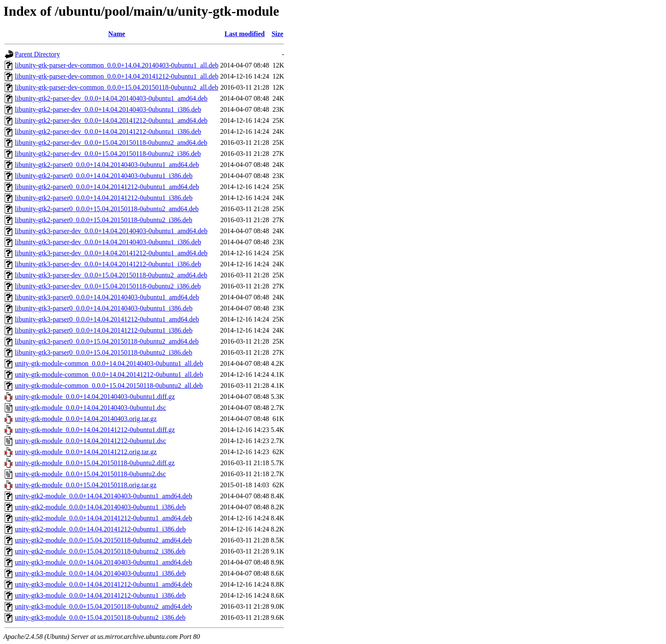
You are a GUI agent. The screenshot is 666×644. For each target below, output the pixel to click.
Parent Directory (37, 54)
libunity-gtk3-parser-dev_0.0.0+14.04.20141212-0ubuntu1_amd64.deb (111, 253)
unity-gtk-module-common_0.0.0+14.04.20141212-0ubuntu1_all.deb (109, 374)
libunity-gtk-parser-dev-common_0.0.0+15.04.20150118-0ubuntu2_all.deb (117, 87)
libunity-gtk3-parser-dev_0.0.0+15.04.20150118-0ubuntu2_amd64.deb (111, 275)
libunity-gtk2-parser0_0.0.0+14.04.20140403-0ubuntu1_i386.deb (104, 176)
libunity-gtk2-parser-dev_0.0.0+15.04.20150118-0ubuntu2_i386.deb (108, 154)
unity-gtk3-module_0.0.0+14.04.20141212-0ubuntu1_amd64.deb (103, 584)
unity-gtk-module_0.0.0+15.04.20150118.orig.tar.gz (86, 485)
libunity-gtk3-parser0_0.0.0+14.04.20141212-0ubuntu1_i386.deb (104, 330)
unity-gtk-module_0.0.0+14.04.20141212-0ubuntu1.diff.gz (95, 430)
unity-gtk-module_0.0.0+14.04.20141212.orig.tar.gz (86, 452)
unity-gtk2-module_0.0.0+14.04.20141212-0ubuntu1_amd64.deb (103, 518)
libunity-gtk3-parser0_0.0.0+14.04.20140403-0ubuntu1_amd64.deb (107, 297)
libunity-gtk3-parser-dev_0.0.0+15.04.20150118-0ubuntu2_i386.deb (108, 286)
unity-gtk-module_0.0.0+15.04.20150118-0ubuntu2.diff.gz (95, 463)
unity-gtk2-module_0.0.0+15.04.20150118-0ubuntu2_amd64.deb (103, 540)
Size (277, 34)
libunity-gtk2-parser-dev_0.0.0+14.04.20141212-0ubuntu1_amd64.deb (111, 120)
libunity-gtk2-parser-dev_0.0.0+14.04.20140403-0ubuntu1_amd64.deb (111, 98)
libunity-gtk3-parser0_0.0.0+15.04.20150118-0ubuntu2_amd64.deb (107, 341)
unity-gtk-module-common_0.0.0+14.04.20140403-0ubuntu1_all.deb (109, 363)
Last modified (245, 34)
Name (117, 34)
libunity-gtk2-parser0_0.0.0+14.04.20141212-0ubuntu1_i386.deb (104, 198)
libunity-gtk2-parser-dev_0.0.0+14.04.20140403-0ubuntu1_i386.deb (108, 109)
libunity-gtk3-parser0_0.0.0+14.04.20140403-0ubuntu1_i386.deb (104, 308)
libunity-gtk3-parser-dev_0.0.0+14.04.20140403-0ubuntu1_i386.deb (108, 242)
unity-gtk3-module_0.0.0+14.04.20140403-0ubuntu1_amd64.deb (103, 562)
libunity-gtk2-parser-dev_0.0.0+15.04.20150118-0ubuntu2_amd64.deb (111, 143)
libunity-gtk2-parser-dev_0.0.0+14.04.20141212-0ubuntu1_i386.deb (108, 131)
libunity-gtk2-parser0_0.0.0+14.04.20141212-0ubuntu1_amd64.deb (107, 187)
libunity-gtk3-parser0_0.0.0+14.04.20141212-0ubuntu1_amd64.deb (107, 319)
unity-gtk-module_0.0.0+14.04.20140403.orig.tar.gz (86, 419)
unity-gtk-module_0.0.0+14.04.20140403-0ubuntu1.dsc (90, 408)
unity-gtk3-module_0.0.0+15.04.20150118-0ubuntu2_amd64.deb (103, 606)
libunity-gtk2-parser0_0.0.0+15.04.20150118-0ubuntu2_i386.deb (104, 220)
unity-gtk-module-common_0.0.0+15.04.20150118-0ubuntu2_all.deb (109, 386)
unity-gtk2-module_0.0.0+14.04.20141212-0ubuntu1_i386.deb (100, 529)
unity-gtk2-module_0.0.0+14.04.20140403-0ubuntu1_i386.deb (100, 507)
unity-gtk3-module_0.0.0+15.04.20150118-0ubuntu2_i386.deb (100, 617)
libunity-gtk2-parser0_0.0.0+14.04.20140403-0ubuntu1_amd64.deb (107, 165)
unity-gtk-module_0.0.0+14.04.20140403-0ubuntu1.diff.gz (95, 397)
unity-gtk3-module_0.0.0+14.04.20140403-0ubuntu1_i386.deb (100, 573)
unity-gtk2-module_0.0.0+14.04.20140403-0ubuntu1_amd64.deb (103, 496)
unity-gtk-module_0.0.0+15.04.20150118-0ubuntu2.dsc (90, 474)
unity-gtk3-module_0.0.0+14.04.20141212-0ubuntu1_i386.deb (100, 595)
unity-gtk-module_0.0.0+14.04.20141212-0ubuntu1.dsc (90, 441)
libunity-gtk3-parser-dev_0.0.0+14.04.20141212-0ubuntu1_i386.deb (108, 264)
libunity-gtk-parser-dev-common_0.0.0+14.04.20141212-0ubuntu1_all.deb (117, 76)
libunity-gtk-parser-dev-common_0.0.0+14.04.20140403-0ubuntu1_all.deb (117, 65)
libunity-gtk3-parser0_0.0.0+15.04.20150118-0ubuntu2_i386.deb (104, 352)
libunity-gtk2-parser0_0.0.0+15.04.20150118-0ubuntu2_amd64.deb (107, 209)
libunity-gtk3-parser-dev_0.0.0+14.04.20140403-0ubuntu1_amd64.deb (111, 231)
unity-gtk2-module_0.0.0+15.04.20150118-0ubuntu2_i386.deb (100, 551)
